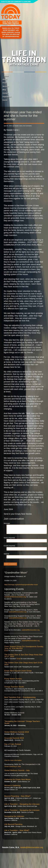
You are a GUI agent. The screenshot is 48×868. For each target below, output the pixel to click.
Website (6, 554)
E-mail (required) (9, 546)
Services (6, 86)
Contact (5, 93)
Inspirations (7, 97)
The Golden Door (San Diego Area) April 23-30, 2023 (24, 664)
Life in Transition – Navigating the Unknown (22, 804)
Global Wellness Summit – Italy (17, 770)
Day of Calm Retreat (13, 744)
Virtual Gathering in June (13, 766)
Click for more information (13, 760)
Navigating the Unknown (14, 816)
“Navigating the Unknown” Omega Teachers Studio (22, 722)
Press (5, 83)
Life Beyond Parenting (13, 824)
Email (6, 651)
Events (5, 100)
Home (6, 76)
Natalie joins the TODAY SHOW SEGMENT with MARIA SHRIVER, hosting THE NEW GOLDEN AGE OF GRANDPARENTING (11, 32)
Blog (4, 90)
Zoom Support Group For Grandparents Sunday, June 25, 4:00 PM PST (24, 648)
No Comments (28, 126)
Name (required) (9, 538)
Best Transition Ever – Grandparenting (20, 697)
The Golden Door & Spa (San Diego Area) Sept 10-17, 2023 (24, 656)
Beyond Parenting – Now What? (17, 796)
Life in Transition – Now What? (17, 830)
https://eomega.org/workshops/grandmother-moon (21, 585)
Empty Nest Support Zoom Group (18, 671)
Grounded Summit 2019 (14, 738)
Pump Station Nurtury (13, 679)
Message (7, 523)
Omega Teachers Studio (14, 687)
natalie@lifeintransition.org (15, 597)
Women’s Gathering (12, 786)
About (5, 79)
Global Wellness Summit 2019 (17, 732)
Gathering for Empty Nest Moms (17, 779)
